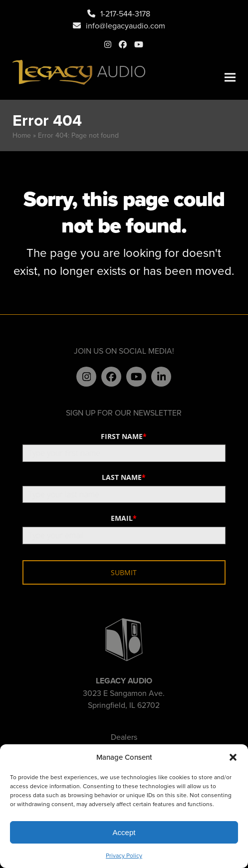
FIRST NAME (124, 436)
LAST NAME (124, 477)
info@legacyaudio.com (125, 25)
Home (22, 135)
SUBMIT (124, 572)
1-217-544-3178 (125, 13)
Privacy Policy (124, 855)
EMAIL (124, 518)
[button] (233, 757)
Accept (124, 832)
